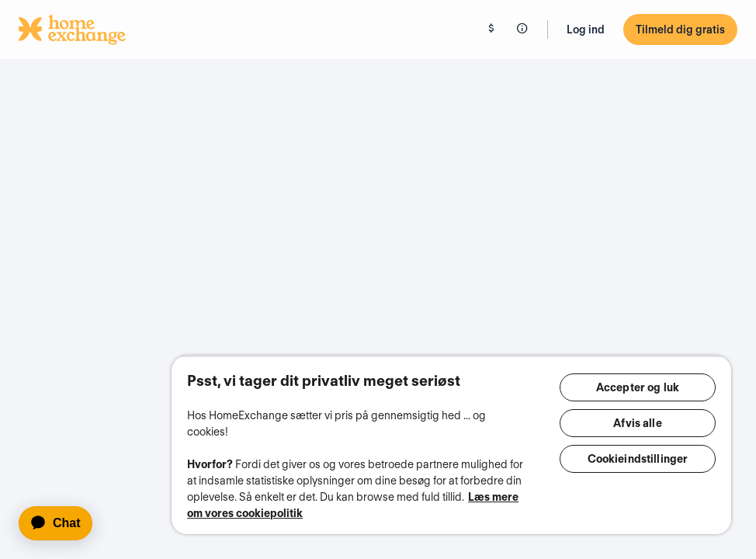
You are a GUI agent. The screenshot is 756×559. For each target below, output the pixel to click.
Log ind (586, 30)
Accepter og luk (638, 387)
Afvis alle (637, 423)
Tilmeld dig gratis (680, 30)
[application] (62, 523)
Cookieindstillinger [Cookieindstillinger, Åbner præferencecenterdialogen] (638, 459)
